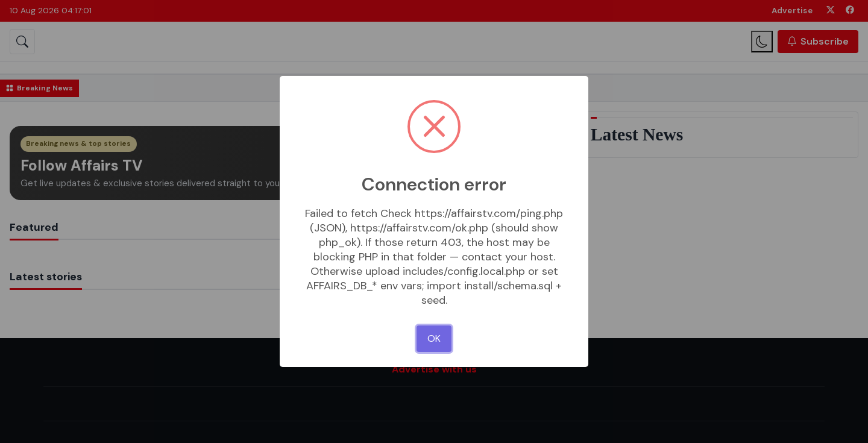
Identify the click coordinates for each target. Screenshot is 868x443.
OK (434, 338)
